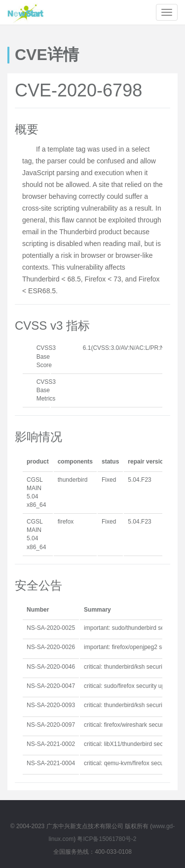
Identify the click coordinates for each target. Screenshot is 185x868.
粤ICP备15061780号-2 (107, 839)
